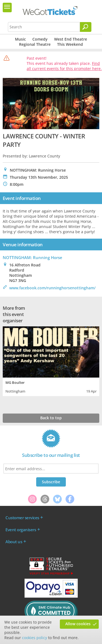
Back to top (51, 418)
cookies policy (35, 638)
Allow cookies (78, 624)
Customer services (22, 518)
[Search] (86, 27)
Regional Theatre (35, 44)
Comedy (40, 39)
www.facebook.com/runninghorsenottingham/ (52, 288)
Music (20, 39)
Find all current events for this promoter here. (64, 66)
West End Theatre (71, 39)
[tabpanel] (51, 361)
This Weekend (70, 44)
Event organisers (21, 530)
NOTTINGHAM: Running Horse (33, 257)
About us (14, 542)
